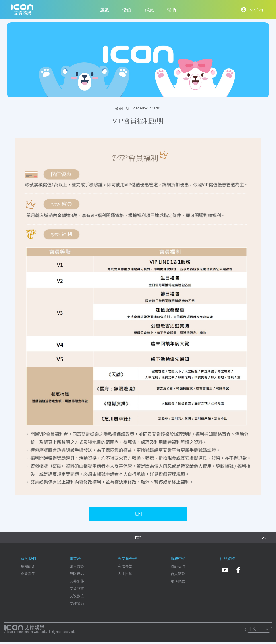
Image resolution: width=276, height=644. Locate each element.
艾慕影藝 (77, 583)
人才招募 (125, 575)
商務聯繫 (125, 568)
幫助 (172, 10)
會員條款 (178, 575)
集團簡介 (28, 568)
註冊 (260, 10)
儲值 (127, 10)
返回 (138, 514)
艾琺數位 (77, 598)
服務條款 (178, 583)
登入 (248, 10)
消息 (149, 10)
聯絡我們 (178, 568)
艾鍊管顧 (77, 605)
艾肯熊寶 (77, 590)
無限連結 (77, 575)
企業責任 (28, 575)
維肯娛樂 (77, 568)
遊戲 (104, 10)
